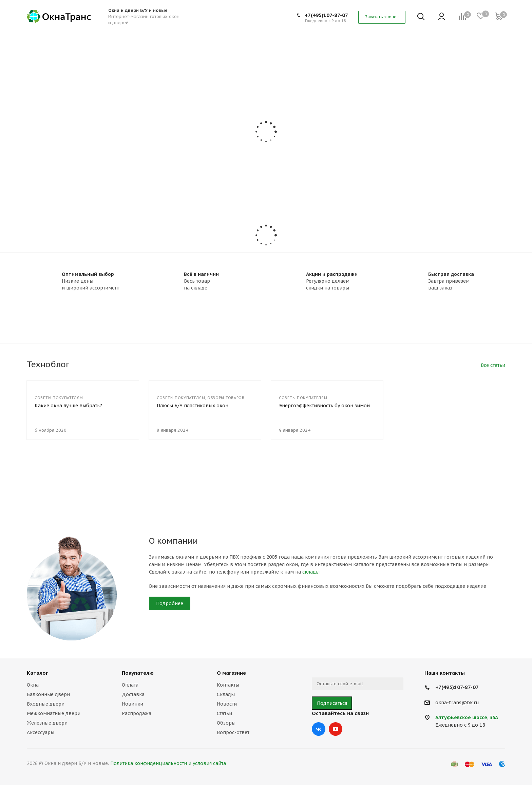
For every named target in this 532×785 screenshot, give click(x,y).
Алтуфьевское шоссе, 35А (467, 717)
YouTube (336, 729)
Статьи (224, 713)
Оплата (130, 685)
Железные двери (47, 723)
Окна (33, 685)
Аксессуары (41, 732)
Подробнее (170, 603)
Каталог (37, 673)
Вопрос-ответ (233, 732)
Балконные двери (48, 694)
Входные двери (46, 704)
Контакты (228, 685)
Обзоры (226, 723)
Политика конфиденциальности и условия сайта (168, 763)
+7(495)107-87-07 (326, 15)
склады (311, 572)
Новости (227, 704)
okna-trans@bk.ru (457, 703)
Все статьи (493, 365)
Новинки (132, 704)
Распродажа (137, 713)
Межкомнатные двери (54, 713)
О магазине (231, 673)
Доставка (133, 694)
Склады (226, 694)
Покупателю (138, 673)
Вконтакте (319, 729)
